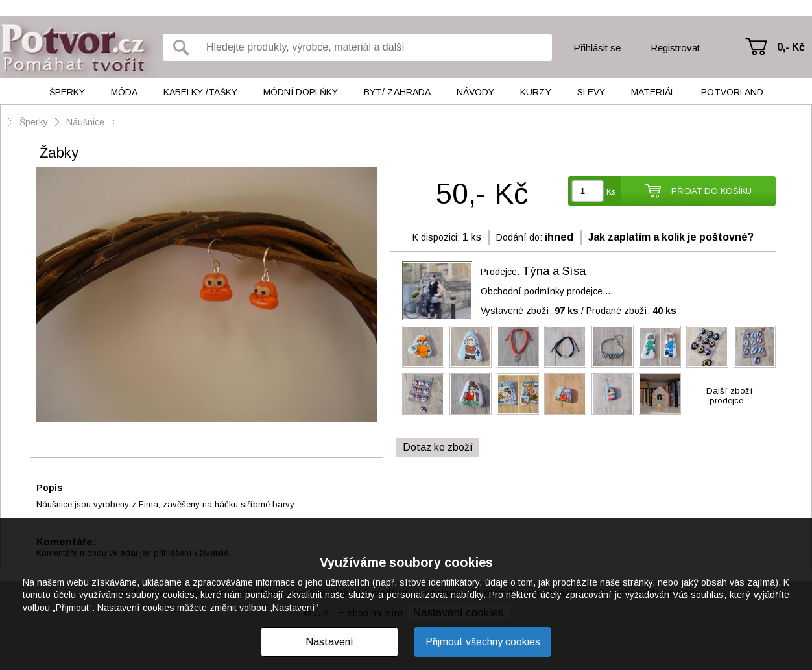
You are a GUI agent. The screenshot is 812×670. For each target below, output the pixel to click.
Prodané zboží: (631, 311)
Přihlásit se (597, 48)
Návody (475, 92)
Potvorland (732, 92)
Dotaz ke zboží (438, 447)
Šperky (67, 92)
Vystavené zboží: (530, 311)
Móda (124, 92)
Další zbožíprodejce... (730, 396)
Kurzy (536, 92)
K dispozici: (436, 237)
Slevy (591, 92)
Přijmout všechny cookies (483, 642)
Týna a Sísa (554, 271)
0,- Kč (791, 47)
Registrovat (675, 48)
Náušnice (85, 122)
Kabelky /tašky (200, 92)
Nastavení (329, 642)
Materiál (653, 92)
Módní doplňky (301, 92)
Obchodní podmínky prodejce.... (547, 291)
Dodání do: (519, 237)
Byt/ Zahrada (397, 92)
